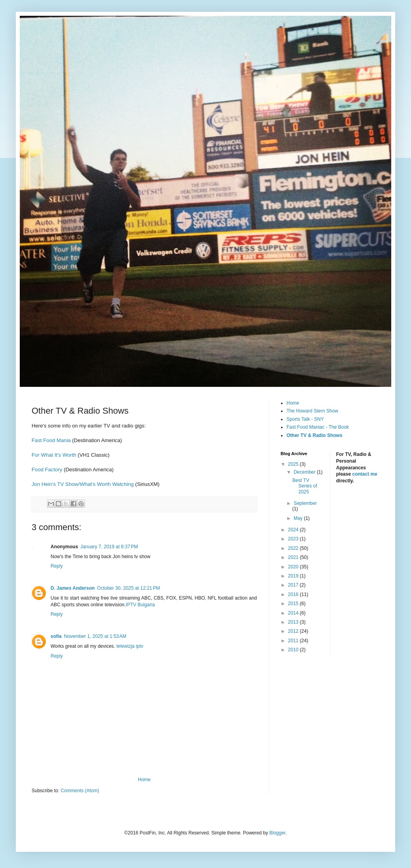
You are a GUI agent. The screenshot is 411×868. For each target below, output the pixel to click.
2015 (294, 604)
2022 (294, 548)
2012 (294, 631)
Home (144, 780)
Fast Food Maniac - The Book (318, 427)
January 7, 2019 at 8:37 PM (109, 547)
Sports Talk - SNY (305, 419)
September (305, 503)
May (299, 518)
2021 (294, 557)
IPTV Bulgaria (140, 605)
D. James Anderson (73, 588)
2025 (294, 464)
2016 (294, 594)
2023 (294, 539)
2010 (294, 650)
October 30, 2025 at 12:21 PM (129, 588)
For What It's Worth (55, 455)
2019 (294, 576)
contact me (365, 474)
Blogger (277, 833)
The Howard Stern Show (312, 411)
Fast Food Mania (51, 440)
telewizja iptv (130, 646)
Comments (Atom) (80, 791)
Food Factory (47, 470)
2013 (294, 622)
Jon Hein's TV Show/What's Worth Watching (83, 484)
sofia (56, 636)
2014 (294, 613)
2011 (294, 641)
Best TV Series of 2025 (305, 486)
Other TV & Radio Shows (314, 435)
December (305, 472)
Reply (57, 566)
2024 (294, 530)
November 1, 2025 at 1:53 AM (95, 636)
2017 (294, 585)
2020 (294, 567)
